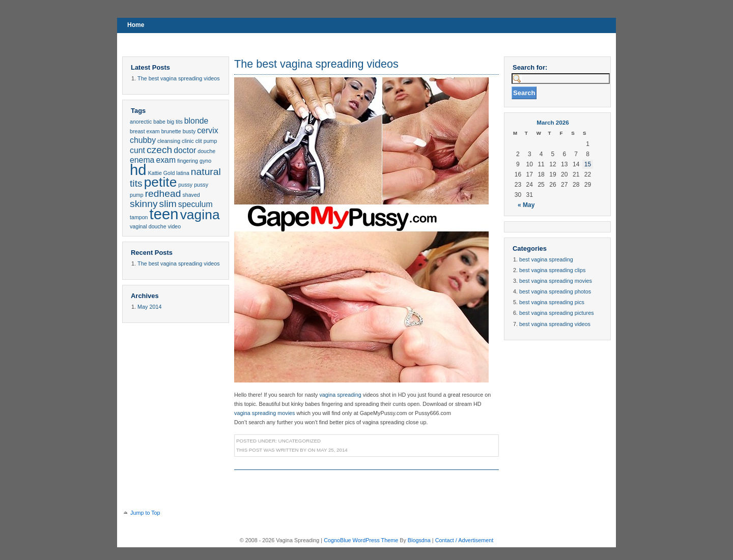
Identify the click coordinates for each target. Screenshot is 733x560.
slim (168, 204)
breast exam (145, 131)
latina (182, 173)
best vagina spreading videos (555, 324)
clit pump (206, 141)
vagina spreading (340, 395)
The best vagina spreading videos (178, 78)
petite (161, 182)
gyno (205, 161)
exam (166, 160)
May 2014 (149, 307)
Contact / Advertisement (464, 540)
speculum (195, 204)
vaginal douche (148, 226)
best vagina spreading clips (552, 270)
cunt (137, 150)
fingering (188, 161)
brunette (171, 131)
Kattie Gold (162, 173)
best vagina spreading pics (552, 302)
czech (159, 150)
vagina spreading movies (264, 413)
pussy (185, 185)
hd (138, 170)
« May (526, 205)
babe (159, 122)
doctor (185, 150)
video (174, 226)
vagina (200, 215)
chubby (143, 140)
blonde (196, 121)
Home (136, 25)
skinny (144, 204)
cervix (207, 130)
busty (189, 131)
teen (164, 214)
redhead (163, 194)
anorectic (141, 122)
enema (142, 160)
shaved (191, 195)
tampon (139, 217)
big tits (175, 122)
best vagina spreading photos (555, 291)
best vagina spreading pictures (556, 313)
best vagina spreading (546, 259)
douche (206, 151)
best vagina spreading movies (556, 281)
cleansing (169, 141)
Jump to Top (145, 513)
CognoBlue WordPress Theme (361, 540)
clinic (188, 141)
